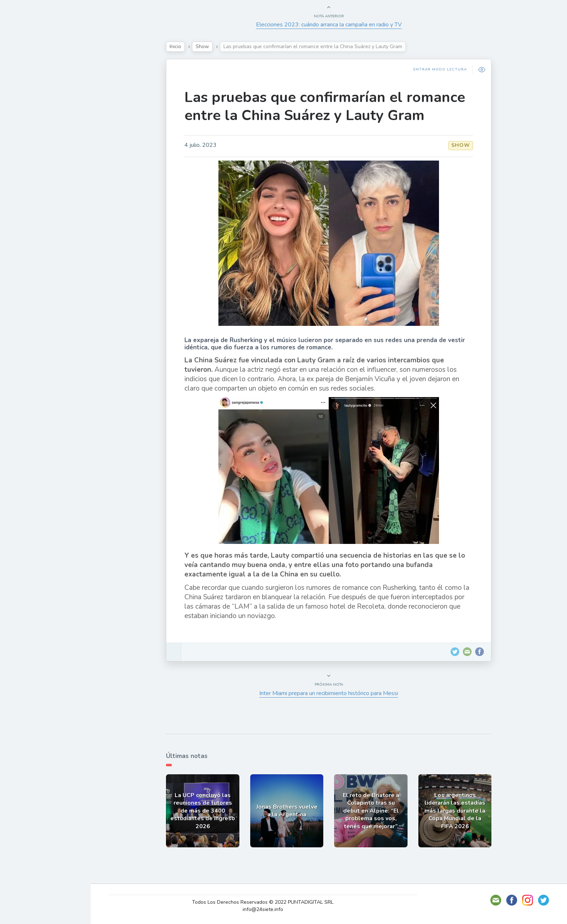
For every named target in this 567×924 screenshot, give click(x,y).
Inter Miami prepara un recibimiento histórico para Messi (332, 693)
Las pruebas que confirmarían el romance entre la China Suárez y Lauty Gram (328, 106)
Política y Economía (43, 125)
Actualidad (31, 91)
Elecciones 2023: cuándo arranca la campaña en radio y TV (332, 25)
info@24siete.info (267, 909)
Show (23, 108)
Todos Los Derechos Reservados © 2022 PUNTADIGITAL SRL (267, 902)
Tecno (24, 142)
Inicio (179, 46)
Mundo (25, 159)
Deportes (29, 176)
